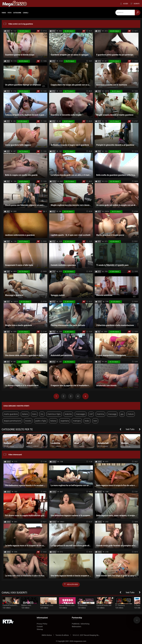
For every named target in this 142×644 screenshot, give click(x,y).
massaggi (112, 414)
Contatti (40, 627)
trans (34, 414)
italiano (25, 414)
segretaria (65, 421)
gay (122, 414)
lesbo (87, 421)
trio (42, 414)
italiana (53, 421)
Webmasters (77, 627)
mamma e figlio (54, 414)
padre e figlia (41, 421)
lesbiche (68, 414)
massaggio (81, 414)
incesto (28, 421)
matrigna (77, 421)
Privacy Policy (42, 624)
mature (131, 414)
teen (95, 421)
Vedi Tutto (130, 429)
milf (91, 414)
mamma (100, 414)
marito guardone (11, 414)
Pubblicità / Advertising (81, 624)
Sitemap (40, 629)
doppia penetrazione (12, 421)
